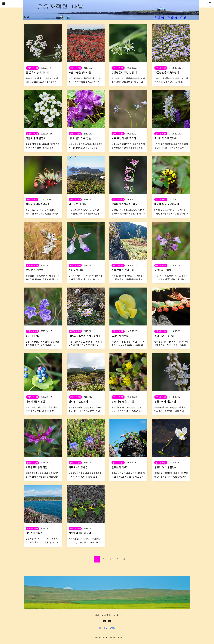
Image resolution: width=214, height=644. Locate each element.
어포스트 (104, 637)
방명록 (112, 628)
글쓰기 (120, 637)
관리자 (113, 637)
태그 (105, 628)
